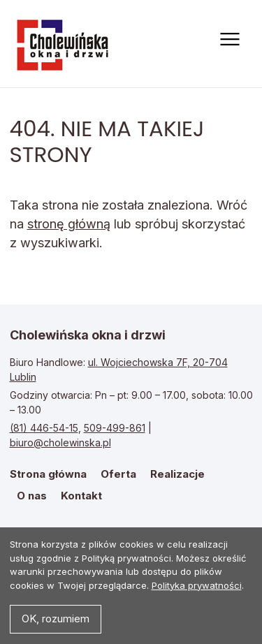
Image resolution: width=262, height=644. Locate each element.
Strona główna (64, 44)
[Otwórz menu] (228, 39)
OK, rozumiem (56, 619)
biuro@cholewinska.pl (60, 442)
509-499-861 (115, 428)
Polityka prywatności (197, 585)
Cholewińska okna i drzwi (88, 335)
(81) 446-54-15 (44, 428)
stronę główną (69, 224)
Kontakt (81, 496)
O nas (32, 496)
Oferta (118, 474)
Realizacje (177, 474)
